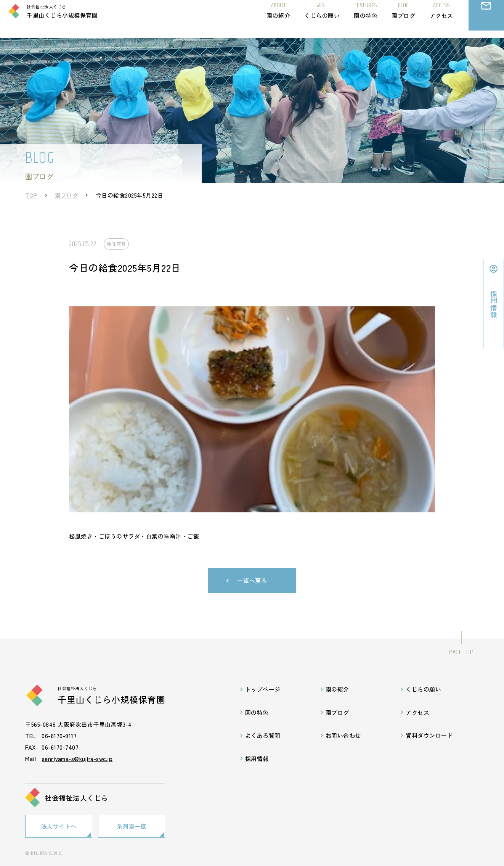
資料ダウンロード (429, 735)
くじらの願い (322, 18)
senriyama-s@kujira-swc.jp (77, 759)
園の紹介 (278, 18)
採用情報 (257, 759)
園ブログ (403, 18)
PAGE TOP (461, 652)
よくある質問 (263, 735)
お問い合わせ (486, 25)
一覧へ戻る (252, 580)
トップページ (263, 689)
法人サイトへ (59, 825)
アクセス (441, 18)
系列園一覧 (132, 825)
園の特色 (366, 18)
